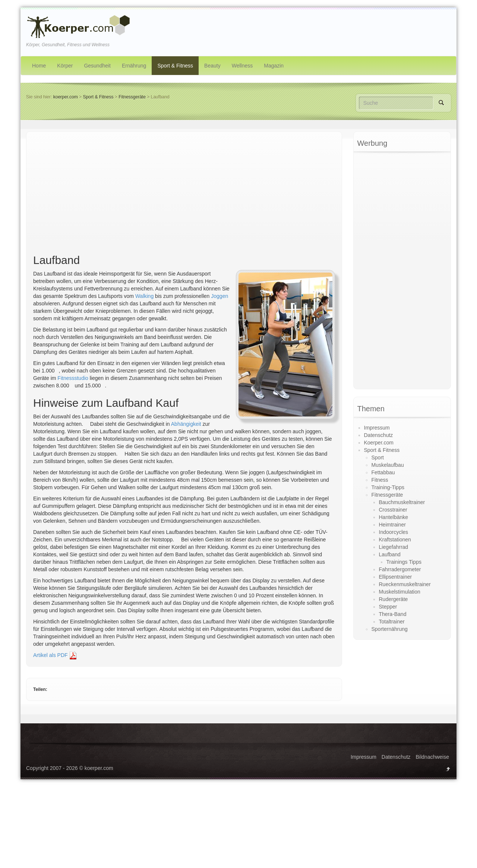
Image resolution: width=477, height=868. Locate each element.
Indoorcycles (394, 532)
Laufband (390, 554)
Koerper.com (379, 443)
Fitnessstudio (73, 378)
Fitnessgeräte (132, 97)
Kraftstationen (395, 540)
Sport (378, 457)
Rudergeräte (394, 599)
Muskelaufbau (388, 465)
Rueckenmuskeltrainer (405, 584)
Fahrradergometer (400, 569)
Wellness (242, 66)
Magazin (274, 66)
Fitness (380, 480)
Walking (144, 296)
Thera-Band (393, 614)
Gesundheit (97, 66)
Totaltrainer (392, 622)
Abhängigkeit (186, 424)
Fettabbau (383, 472)
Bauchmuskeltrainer (402, 502)
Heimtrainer (392, 525)
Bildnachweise (433, 757)
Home (39, 66)
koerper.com (66, 97)
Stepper (388, 607)
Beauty (212, 66)
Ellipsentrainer (396, 577)
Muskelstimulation (400, 592)
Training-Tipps (388, 487)
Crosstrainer (393, 510)
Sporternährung (390, 629)
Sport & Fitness (175, 66)
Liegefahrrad (394, 547)
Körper (65, 66)
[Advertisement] (184, 194)
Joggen (219, 296)
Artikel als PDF (55, 655)
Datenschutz (379, 435)
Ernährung (134, 66)
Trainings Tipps (404, 562)
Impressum (377, 428)
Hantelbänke (394, 517)
